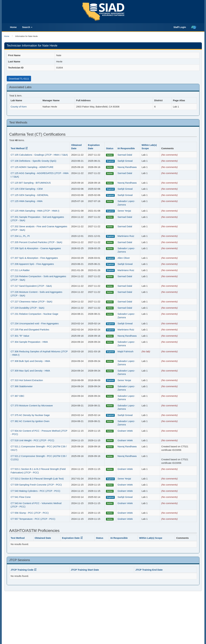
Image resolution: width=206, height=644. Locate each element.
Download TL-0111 (19, 79)
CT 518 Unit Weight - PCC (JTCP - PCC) (32, 440)
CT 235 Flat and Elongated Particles (30, 330)
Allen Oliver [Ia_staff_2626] (124, 258)
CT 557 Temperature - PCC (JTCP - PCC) (33, 519)
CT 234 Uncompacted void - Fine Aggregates (35, 323)
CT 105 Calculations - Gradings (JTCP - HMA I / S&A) (39, 155)
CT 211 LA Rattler (20, 270)
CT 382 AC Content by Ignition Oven (30, 421)
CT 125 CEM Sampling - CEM (27, 189)
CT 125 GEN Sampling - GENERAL (30, 195)
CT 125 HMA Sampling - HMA (27, 201)
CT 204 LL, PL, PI (20, 236)
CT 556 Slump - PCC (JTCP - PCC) (30, 513)
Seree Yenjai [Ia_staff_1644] (124, 211)
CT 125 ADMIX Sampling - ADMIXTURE (32, 167)
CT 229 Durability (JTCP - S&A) (28, 308)
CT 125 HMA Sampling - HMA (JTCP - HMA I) (35, 211)
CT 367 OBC (18, 396)
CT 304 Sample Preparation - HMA (29, 342)
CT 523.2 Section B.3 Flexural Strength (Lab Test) (37, 479)
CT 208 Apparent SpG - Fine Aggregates (32, 264)
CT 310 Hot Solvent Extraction (27, 380)
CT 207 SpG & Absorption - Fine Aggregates (34, 258)
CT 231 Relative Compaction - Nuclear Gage (34, 314)
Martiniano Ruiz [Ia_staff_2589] (126, 236)
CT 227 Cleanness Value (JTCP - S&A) (32, 302)
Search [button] (27, 27)
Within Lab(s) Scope (151, 538)
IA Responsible (126, 148)
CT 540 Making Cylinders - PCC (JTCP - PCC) (36, 491)
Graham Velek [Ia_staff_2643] (125, 431)
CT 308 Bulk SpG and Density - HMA (30, 361)
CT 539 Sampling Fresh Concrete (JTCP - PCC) (36, 485)
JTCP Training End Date (149, 570)
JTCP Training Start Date (85, 570)
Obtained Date (43, 538)
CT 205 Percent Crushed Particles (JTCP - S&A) (36, 242)
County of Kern (19, 107)
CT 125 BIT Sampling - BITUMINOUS (31, 183)
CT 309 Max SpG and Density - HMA (30, 371)
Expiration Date (71, 538)
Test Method (18, 148)
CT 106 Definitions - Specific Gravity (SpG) (34, 161)
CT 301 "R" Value (20, 336)
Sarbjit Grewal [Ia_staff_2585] (125, 161)
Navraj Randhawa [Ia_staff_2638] (127, 167)
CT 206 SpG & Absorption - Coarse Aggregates (36, 248)
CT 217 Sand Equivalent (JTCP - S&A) (31, 286)
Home (13, 27)
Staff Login (180, 27)
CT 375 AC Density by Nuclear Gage (30, 415)
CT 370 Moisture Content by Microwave (32, 405)
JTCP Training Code (22, 570)
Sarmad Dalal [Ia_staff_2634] (125, 155)
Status (110, 148)
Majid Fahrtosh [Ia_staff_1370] (125, 351)
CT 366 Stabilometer (22, 386)
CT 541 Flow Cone (21, 497)
